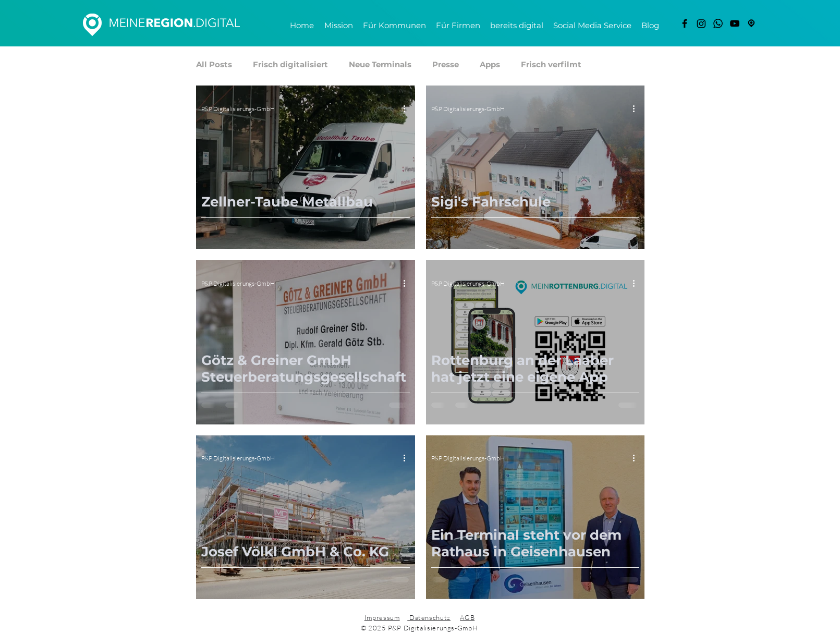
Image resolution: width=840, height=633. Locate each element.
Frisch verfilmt (551, 65)
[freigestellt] (751, 23)
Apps (490, 65)
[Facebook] (685, 23)
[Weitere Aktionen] (408, 108)
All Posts (214, 65)
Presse (446, 65)
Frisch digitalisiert (290, 65)
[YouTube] (735, 23)
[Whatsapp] (718, 23)
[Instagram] (701, 23)
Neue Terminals (380, 65)
